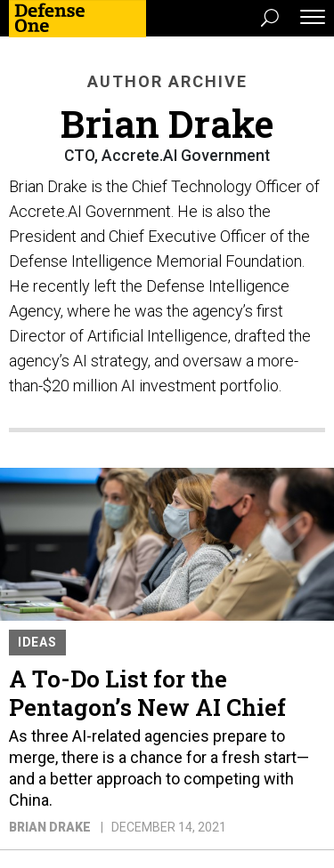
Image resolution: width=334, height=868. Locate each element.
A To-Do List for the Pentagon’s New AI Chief (147, 693)
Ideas (37, 642)
